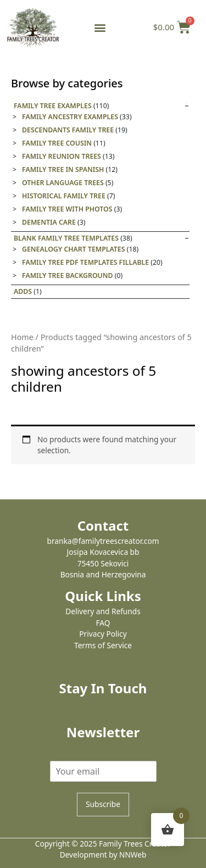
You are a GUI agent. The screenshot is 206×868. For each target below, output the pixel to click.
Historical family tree (64, 196)
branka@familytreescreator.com (103, 541)
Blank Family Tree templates (66, 238)
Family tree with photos (67, 209)
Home (22, 337)
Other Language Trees (63, 183)
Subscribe (103, 804)
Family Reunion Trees (62, 156)
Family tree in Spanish (63, 169)
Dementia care (49, 222)
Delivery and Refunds (103, 611)
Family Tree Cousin (57, 143)
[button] (100, 27)
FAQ (103, 623)
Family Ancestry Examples (70, 117)
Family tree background (68, 276)
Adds (23, 291)
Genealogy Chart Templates (73, 249)
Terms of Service (103, 645)
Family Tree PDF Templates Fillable (85, 262)
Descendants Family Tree (68, 130)
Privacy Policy (103, 634)
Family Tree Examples (53, 106)
